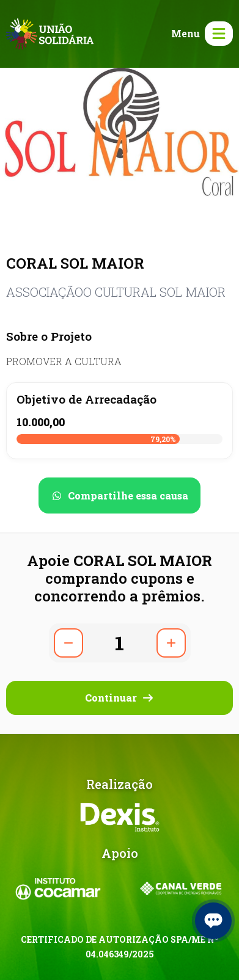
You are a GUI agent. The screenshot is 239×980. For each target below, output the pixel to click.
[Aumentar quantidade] (171, 643)
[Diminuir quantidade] (68, 643)
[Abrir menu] (200, 34)
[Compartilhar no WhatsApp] (119, 495)
